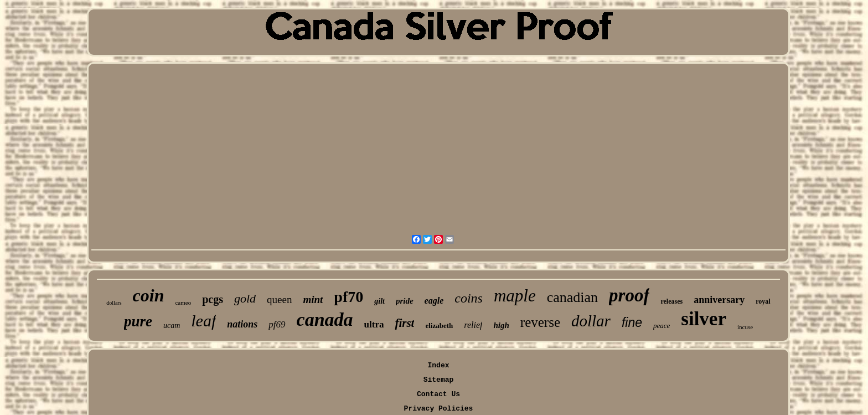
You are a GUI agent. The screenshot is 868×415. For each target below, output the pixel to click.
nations (242, 324)
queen (279, 299)
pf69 (277, 324)
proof (629, 295)
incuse (745, 327)
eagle (434, 301)
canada (325, 319)
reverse (540, 322)
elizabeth (439, 326)
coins (469, 298)
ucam (172, 326)
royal (763, 301)
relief (473, 325)
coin (149, 295)
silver (704, 319)
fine (632, 322)
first (404, 323)
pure (138, 321)
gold (245, 298)
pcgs (213, 299)
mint (313, 299)
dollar (591, 321)
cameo (183, 303)
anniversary (719, 300)
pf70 (348, 297)
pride (405, 301)
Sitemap (439, 380)
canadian (572, 297)
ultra (374, 324)
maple (515, 296)
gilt (379, 301)
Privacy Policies (439, 409)
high (501, 325)
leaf (203, 321)
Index (438, 365)
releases (671, 301)
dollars (114, 303)
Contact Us (438, 394)
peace (662, 326)
